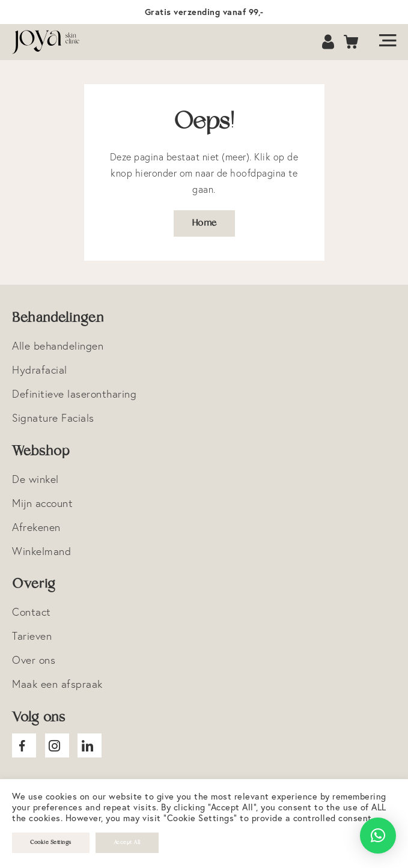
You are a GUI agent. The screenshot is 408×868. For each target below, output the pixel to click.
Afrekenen (36, 527)
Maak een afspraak (57, 684)
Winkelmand (41, 551)
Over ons (34, 660)
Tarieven (32, 636)
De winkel (35, 479)
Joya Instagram (57, 745)
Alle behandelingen (58, 346)
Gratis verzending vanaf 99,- (204, 12)
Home (204, 223)
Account (329, 42)
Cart (352, 42)
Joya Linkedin (90, 745)
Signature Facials (53, 418)
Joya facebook (24, 745)
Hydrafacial (40, 370)
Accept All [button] (127, 842)
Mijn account (42, 503)
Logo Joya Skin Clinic (51, 42)
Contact (32, 612)
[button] (378, 836)
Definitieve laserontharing (74, 394)
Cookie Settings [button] (51, 842)
